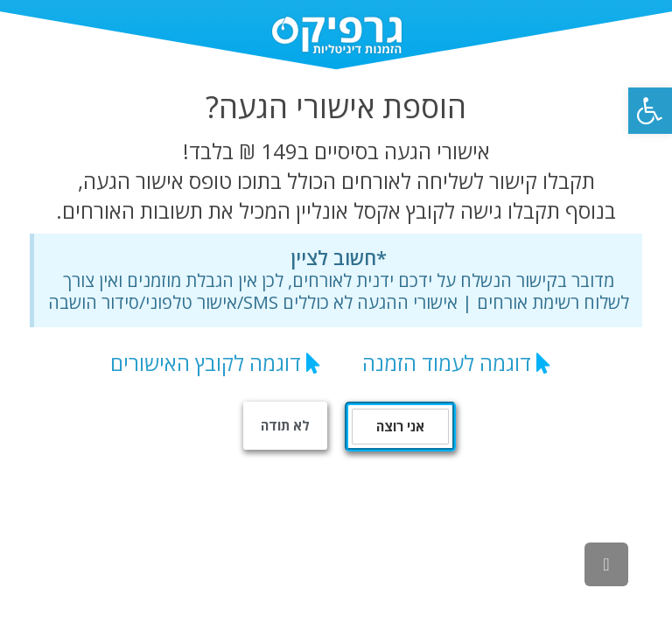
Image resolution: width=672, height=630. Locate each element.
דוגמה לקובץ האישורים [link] (206, 363)
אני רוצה (400, 426)
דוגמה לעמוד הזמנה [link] (447, 363)
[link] (650, 111)
